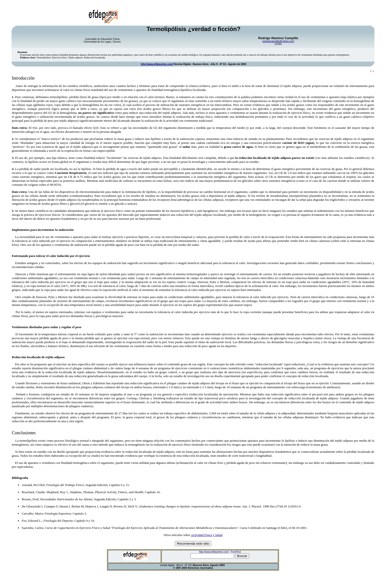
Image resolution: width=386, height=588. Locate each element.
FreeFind (236, 552)
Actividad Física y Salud (207, 535)
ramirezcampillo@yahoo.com (278, 41)
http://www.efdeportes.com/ (157, 64)
